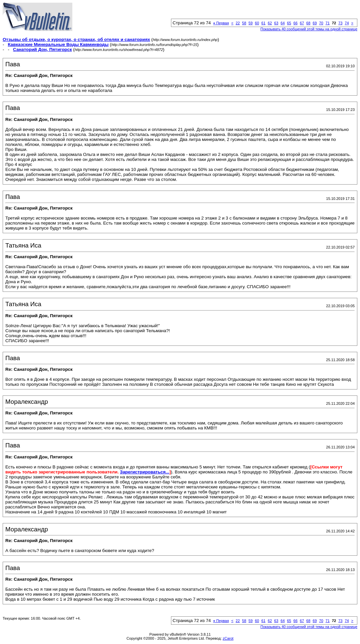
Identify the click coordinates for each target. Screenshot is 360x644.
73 (340, 23)
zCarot (228, 638)
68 (308, 23)
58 (244, 23)
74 (347, 23)
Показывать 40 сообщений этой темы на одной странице (309, 29)
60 (257, 23)
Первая (221, 23)
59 (251, 23)
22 (238, 23)
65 (289, 23)
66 (295, 23)
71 (328, 23)
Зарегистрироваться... (145, 472)
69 (315, 23)
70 (321, 23)
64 (283, 23)
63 (276, 23)
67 (302, 23)
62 (270, 23)
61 (263, 23)
